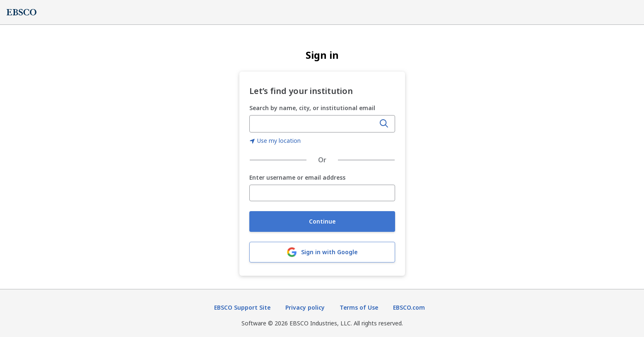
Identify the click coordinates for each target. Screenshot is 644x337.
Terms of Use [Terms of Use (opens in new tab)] (359, 307)
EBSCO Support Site (242, 307)
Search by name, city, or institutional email (312, 108)
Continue (322, 221)
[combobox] (313, 124)
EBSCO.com (409, 307)
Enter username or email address (297, 178)
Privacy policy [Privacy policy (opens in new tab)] (305, 307)
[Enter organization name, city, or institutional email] (313, 124)
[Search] (384, 124)
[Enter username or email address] (322, 193)
